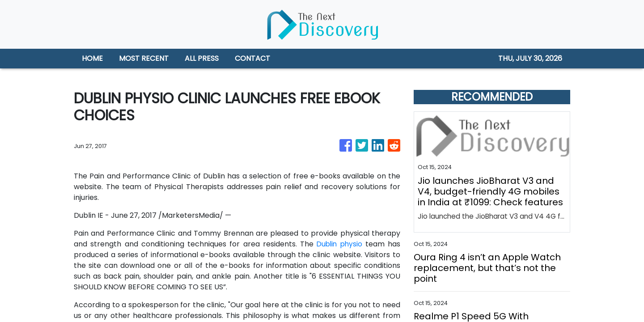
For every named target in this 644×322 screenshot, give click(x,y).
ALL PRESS (202, 58)
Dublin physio (339, 244)
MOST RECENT (144, 58)
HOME (92, 58)
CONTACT (252, 58)
